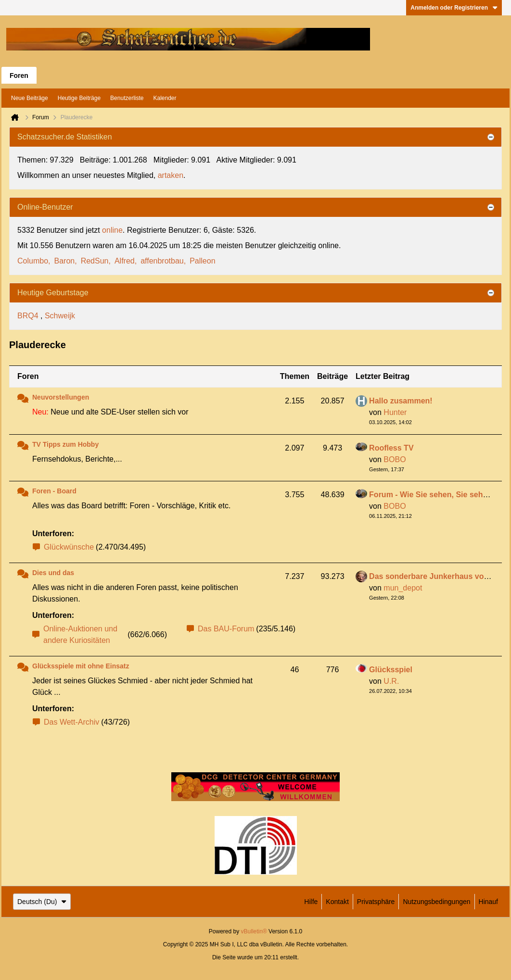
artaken (171, 175)
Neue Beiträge (30, 98)
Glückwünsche (69, 547)
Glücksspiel (391, 670)
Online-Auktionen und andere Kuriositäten (80, 634)
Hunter (395, 412)
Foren (19, 75)
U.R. (391, 681)
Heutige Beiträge (79, 98)
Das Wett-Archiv (71, 722)
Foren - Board (54, 491)
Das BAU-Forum (226, 629)
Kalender (165, 98)
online (112, 230)
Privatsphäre (376, 902)
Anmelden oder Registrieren (454, 8)
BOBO (395, 459)
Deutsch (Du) (42, 902)
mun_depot (403, 588)
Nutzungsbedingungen (436, 902)
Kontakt (337, 902)
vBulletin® (254, 931)
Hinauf (488, 902)
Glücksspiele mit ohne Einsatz (81, 666)
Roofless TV (391, 448)
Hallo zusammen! (401, 401)
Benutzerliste (127, 98)
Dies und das (53, 573)
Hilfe (311, 902)
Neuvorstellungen (61, 397)
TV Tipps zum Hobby (65, 444)
